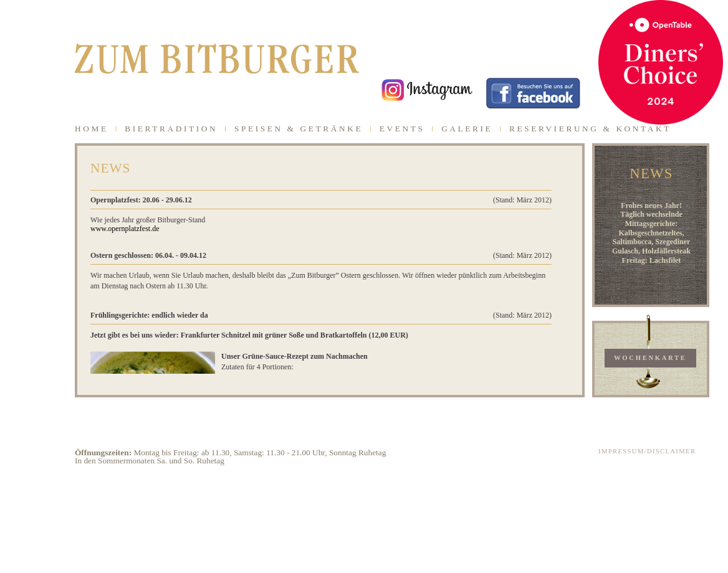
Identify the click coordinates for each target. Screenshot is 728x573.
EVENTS (402, 129)
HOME (92, 129)
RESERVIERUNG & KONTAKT (590, 129)
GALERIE (467, 129)
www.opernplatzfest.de (125, 229)
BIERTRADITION (171, 129)
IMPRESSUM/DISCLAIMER (647, 451)
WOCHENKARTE (650, 358)
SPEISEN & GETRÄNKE (299, 129)
